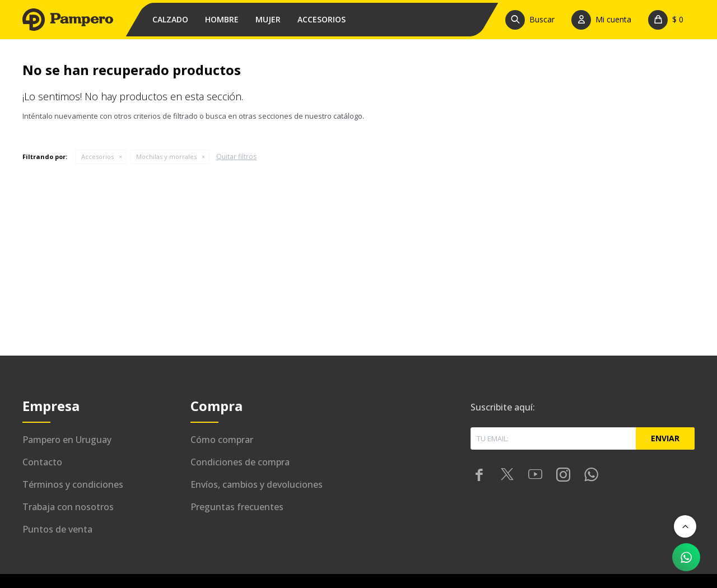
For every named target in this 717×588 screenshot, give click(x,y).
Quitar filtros (236, 157)
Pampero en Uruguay (67, 440)
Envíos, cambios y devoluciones (257, 484)
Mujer (268, 19)
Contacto (42, 462)
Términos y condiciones (73, 484)
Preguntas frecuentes (237, 507)
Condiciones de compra (240, 462)
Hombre (222, 19)
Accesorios (322, 19)
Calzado (170, 19)
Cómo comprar (222, 440)
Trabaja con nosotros (68, 507)
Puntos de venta (57, 529)
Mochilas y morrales (166, 157)
